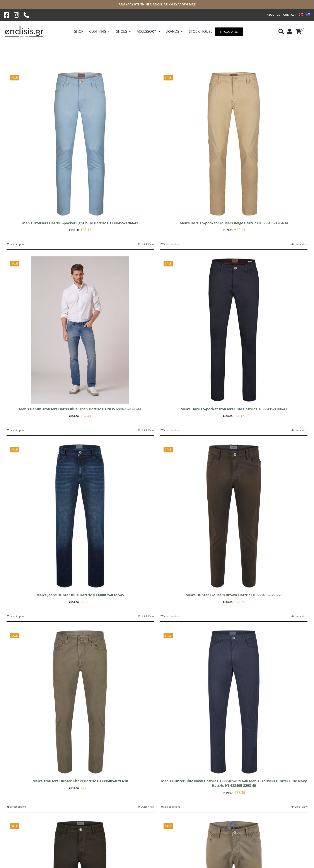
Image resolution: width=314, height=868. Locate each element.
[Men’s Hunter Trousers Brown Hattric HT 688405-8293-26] (234, 516)
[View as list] (20, 53)
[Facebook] (7, 15)
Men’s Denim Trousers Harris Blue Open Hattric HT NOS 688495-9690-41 (80, 409)
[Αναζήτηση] (281, 32)
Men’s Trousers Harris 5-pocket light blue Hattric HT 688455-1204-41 (80, 223)
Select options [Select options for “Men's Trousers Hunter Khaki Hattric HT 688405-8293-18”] (18, 807)
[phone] (27, 15)
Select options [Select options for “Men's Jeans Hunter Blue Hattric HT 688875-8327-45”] (18, 616)
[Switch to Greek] (308, 15)
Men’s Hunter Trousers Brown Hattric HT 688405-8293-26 (234, 595)
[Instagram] (16, 15)
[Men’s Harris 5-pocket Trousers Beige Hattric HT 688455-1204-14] (234, 144)
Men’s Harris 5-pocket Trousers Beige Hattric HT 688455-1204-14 (234, 223)
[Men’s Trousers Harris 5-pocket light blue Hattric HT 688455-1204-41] (80, 144)
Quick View (147, 244)
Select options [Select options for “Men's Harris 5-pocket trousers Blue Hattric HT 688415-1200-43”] (172, 430)
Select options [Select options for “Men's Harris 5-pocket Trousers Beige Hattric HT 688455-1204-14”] (172, 244)
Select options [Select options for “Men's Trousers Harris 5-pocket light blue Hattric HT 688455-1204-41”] (18, 244)
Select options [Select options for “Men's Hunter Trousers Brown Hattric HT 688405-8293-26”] (172, 616)
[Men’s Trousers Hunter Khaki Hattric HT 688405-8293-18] (80, 702)
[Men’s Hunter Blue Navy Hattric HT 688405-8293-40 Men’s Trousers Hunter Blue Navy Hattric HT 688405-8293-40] (234, 702)
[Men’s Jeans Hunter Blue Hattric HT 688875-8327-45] (80, 516)
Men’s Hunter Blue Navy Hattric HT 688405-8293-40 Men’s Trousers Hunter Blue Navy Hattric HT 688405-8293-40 (234, 783)
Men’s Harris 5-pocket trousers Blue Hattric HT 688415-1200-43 (234, 409)
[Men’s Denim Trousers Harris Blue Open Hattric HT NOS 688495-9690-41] (80, 330)
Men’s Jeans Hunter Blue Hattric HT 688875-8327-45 (80, 595)
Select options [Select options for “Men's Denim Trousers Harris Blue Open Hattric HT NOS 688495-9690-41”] (18, 430)
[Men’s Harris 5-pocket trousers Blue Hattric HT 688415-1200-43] (234, 330)
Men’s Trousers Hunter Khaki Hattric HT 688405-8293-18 (80, 781)
